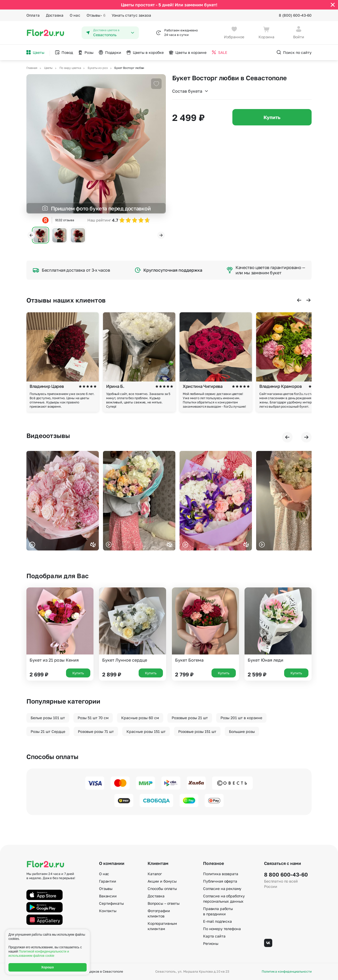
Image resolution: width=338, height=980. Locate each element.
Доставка (55, 15)
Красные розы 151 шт (146, 731)
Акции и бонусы (162, 881)
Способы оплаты (162, 889)
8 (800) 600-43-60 (295, 15)
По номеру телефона (222, 929)
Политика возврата (221, 874)
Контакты (108, 911)
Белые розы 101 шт (48, 718)
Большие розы (242, 731)
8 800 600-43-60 (286, 874)
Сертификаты (111, 903)
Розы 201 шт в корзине (241, 718)
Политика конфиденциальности (287, 972)
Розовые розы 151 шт (197, 731)
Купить (272, 117)
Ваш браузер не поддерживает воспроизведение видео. (63, 501)
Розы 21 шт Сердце (48, 731)
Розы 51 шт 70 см (93, 718)
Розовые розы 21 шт (190, 718)
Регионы (211, 943)
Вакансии (108, 896)
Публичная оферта (220, 881)
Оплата (33, 15)
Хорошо (48, 967)
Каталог (155, 874)
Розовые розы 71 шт (96, 731)
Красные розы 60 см (140, 718)
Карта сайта (214, 936)
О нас (75, 15)
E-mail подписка (217, 921)
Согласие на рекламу (222, 889)
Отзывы (96, 15)
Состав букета (190, 91)
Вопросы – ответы (164, 903)
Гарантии (108, 881)
